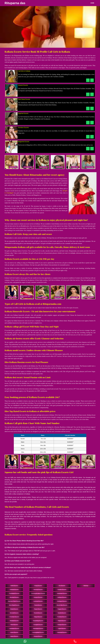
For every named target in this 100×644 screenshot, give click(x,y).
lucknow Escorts (38, 601)
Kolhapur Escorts (62, 601)
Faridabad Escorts (14, 593)
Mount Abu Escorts (62, 605)
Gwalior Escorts (62, 590)
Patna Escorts (38, 605)
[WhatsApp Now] (92, 80)
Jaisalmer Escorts (62, 593)
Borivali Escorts (14, 613)
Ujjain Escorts (62, 629)
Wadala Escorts (14, 621)
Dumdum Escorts (23, 128)
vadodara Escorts (14, 629)
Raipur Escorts (38, 609)
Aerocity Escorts (38, 590)
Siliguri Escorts (38, 617)
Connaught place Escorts (38, 593)
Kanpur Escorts (38, 597)
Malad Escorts (14, 609)
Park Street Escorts (24, 99)
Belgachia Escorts (24, 142)
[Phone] (75, 641)
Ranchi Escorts (38, 613)
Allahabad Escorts (38, 629)
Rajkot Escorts (62, 621)
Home (92, 3)
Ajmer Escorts (14, 632)
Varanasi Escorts (62, 632)
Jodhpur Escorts (62, 597)
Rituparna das (15, 3)
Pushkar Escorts (62, 617)
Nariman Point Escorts (14, 601)
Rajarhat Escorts (23, 113)
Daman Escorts (38, 636)
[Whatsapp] (25, 641)
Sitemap (86, 586)
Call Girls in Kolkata (24, 71)
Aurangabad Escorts (38, 632)
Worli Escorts (14, 625)
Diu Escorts (62, 586)
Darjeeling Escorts (38, 621)
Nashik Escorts (62, 613)
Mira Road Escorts (14, 605)
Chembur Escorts (14, 617)
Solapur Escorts (62, 625)
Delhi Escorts (14, 586)
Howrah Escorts (23, 85)
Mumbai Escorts (14, 597)
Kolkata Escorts (14, 590)
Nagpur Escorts (62, 609)
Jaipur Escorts (14, 636)
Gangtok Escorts (38, 625)
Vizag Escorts (38, 586)
